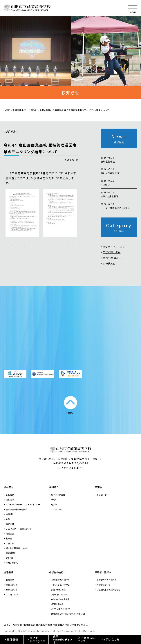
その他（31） (110, 264)
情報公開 (10, 524)
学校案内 (8, 487)
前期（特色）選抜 (58, 590)
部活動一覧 (102, 495)
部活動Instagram (38, 639)
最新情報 (10, 495)
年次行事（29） (112, 252)
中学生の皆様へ (58, 572)
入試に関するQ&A (59, 594)
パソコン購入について (61, 609)
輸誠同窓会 (11, 553)
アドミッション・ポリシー (62, 585)
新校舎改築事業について (17, 548)
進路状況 (10, 580)
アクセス (9, 558)
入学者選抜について (60, 580)
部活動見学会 (57, 604)
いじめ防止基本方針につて (108, 590)
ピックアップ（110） (114, 247)
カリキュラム (56, 509)
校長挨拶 (10, 500)
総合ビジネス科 (58, 495)
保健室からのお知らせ (106, 580)
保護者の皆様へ (103, 572)
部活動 (98, 487)
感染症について (103, 585)
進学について (11, 590)
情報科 (54, 500)
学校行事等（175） (114, 258)
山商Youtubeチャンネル (63, 639)
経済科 (54, 504)
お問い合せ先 (12, 563)
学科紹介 (54, 487)
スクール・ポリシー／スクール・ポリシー (23, 504)
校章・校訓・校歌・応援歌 (16, 509)
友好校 (9, 538)
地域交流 (10, 534)
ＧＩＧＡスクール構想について (18, 529)
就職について (11, 585)
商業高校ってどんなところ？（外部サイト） (69, 614)
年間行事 (10, 543)
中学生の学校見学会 (60, 599)
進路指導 (8, 572)
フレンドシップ (12, 594)
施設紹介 (10, 514)
